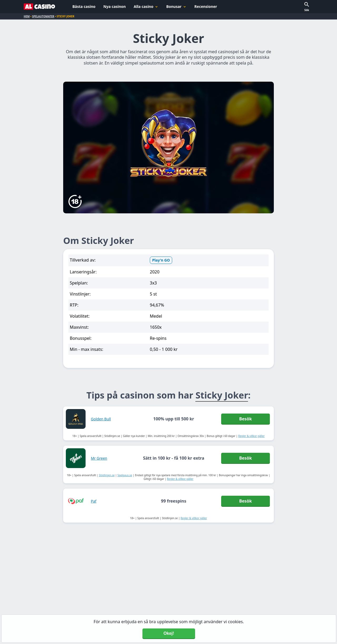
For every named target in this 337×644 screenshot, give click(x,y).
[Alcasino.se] (39, 7)
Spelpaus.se (125, 475)
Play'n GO (161, 260)
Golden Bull (101, 419)
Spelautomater (43, 16)
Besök (245, 419)
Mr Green (99, 458)
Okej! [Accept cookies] (169, 633)
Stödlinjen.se (107, 475)
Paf (94, 501)
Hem (27, 16)
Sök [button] (307, 10)
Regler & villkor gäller (252, 436)
